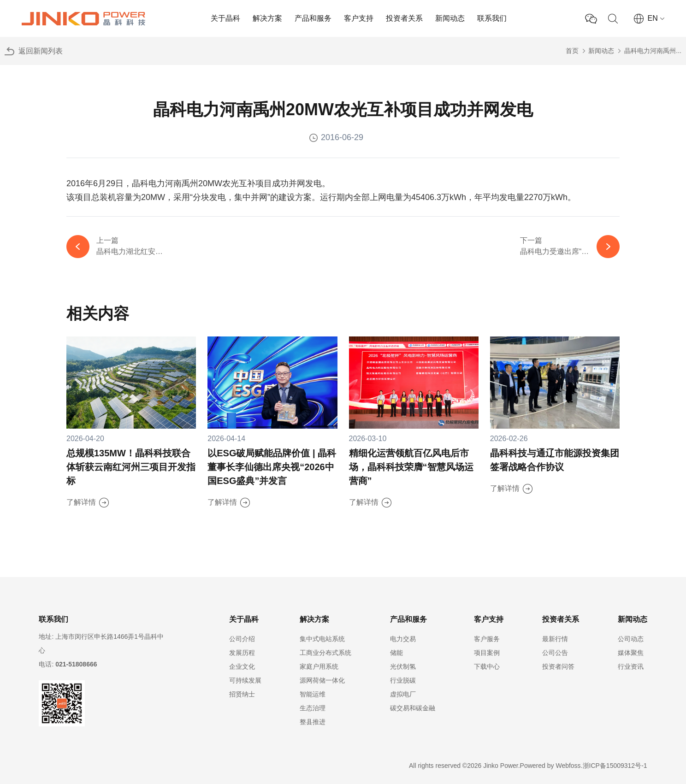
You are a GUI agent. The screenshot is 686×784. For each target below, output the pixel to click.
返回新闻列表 (41, 51)
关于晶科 (225, 18)
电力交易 (403, 639)
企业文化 (242, 666)
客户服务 (487, 639)
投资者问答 (558, 666)
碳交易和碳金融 (413, 708)
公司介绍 (242, 639)
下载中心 (487, 666)
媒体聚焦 (631, 653)
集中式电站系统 (322, 639)
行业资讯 (631, 666)
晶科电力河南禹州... (653, 51)
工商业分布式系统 (325, 653)
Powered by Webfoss (550, 766)
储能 (396, 653)
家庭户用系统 (319, 666)
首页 (572, 51)
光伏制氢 (403, 666)
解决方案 (267, 18)
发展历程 (242, 653)
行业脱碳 (403, 680)
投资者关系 (404, 18)
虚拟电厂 (403, 694)
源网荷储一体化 (322, 680)
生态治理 (313, 708)
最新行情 (555, 639)
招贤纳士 (242, 694)
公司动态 (631, 639)
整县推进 (313, 722)
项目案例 (487, 653)
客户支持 (359, 18)
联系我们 (492, 18)
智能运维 (313, 694)
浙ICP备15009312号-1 (615, 766)
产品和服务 (313, 18)
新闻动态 (450, 18)
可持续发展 (245, 680)
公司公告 (555, 653)
